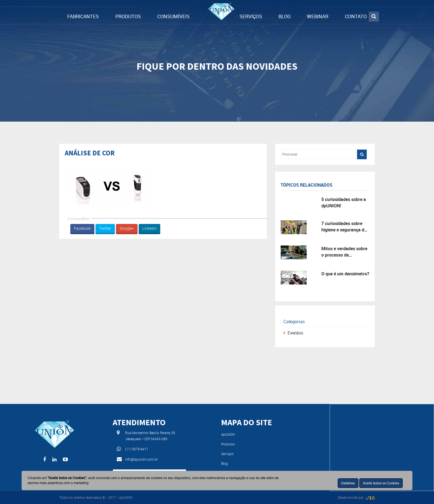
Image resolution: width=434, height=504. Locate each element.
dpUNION (228, 434)
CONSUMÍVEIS (173, 16)
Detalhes (348, 483)
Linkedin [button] (149, 228)
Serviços (227, 454)
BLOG (285, 16)
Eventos (295, 333)
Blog (224, 463)
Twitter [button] (105, 228)
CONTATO (356, 16)
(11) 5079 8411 (137, 449)
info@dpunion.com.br (141, 459)
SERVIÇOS (251, 16)
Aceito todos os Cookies (381, 483)
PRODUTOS (128, 16)
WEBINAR (318, 16)
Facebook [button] (82, 228)
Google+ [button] (127, 228)
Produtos (228, 444)
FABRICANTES (83, 16)
